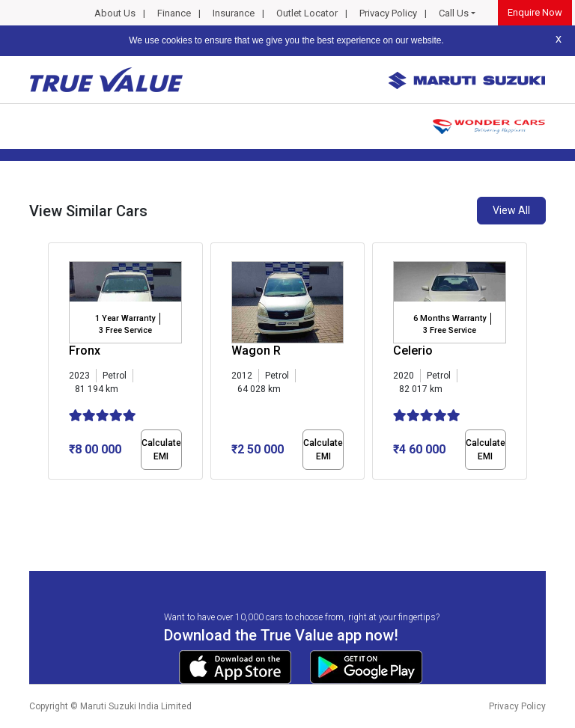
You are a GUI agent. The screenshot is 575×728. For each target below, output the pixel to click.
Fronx (85, 351)
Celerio (413, 351)
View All (511, 210)
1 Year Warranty (125, 318)
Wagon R (256, 351)
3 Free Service (125, 330)
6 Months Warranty (450, 318)
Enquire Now (535, 12)
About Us (115, 13)
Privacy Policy (388, 13)
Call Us (454, 13)
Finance (174, 13)
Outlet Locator (307, 13)
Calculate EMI (161, 450)
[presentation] (56, 364)
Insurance (234, 13)
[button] (52, 492)
